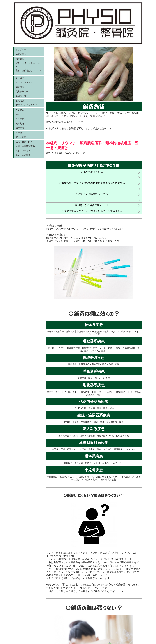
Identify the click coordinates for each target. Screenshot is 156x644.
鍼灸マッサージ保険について (28, 65)
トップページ (22, 49)
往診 (18, 114)
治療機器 (20, 87)
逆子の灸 (20, 78)
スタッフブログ (23, 151)
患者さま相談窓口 (24, 155)
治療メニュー (22, 54)
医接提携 (20, 119)
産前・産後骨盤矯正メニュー (28, 72)
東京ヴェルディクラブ (26, 105)
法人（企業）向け (24, 142)
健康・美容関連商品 (25, 146)
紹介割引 (20, 123)
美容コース (21, 96)
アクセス (20, 110)
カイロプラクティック (26, 82)
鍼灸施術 (20, 59)
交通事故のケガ (23, 91)
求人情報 (20, 101)
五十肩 (19, 133)
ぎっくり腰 (21, 137)
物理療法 (20, 128)
